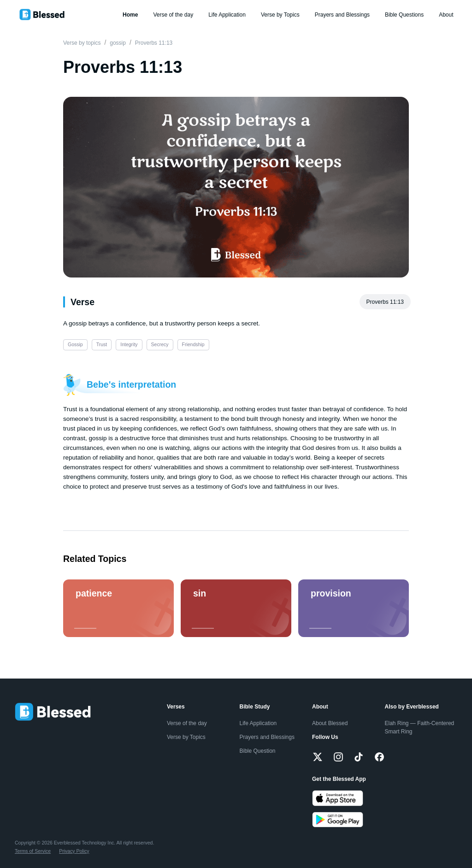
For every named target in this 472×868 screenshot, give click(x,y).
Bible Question (258, 751)
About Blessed (330, 723)
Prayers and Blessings (342, 15)
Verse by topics (82, 43)
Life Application (227, 15)
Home (130, 15)
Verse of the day (173, 15)
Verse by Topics (280, 15)
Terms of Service (33, 851)
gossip (118, 43)
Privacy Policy (74, 851)
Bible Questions (404, 15)
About (446, 15)
